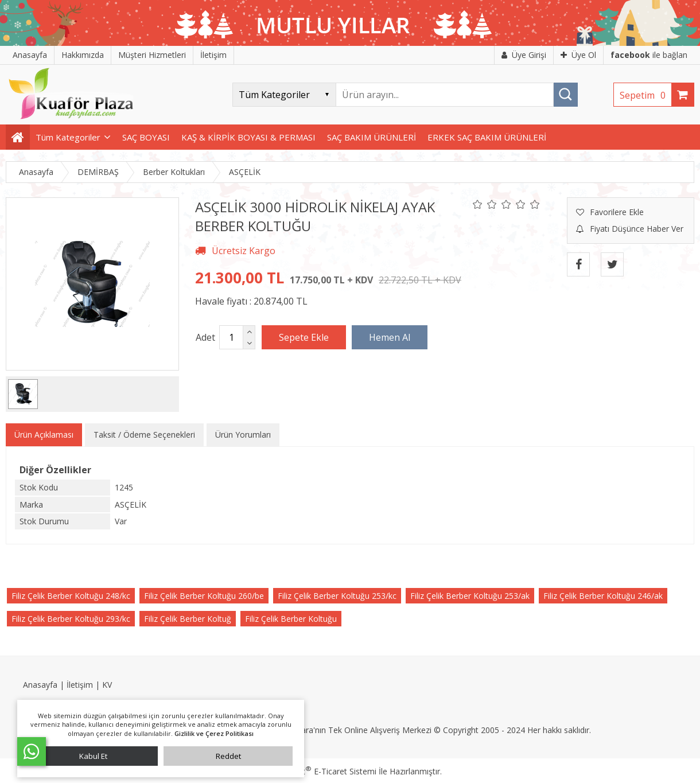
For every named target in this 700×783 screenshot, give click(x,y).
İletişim (80, 685)
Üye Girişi (524, 55)
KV (107, 685)
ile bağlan (649, 55)
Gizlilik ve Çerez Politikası (214, 733)
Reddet (228, 756)
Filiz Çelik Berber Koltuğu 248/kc (71, 596)
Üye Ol (578, 55)
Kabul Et (93, 756)
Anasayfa (40, 685)
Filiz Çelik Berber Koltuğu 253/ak (470, 596)
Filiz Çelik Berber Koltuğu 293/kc (71, 619)
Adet (205, 337)
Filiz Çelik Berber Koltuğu (291, 619)
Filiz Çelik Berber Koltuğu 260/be (204, 596)
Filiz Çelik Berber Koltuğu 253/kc (337, 596)
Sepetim (645, 95)
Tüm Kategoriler (68, 137)
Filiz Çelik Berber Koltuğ (188, 619)
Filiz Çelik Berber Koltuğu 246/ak (603, 596)
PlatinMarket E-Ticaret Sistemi (317, 771)
